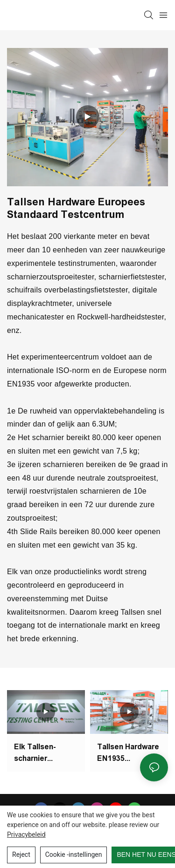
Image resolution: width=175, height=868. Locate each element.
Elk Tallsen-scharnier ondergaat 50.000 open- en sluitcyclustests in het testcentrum (45, 755)
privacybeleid (26, 834)
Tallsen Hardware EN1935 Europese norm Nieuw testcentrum (128, 754)
